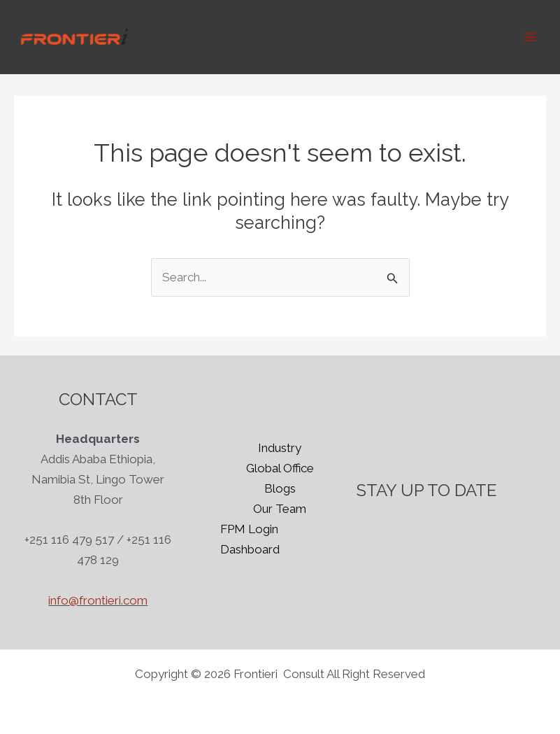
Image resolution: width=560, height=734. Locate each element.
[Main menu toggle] (531, 37)
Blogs (280, 488)
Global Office (280, 468)
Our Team (280, 509)
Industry (280, 448)
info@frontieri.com (98, 600)
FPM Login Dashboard (250, 539)
